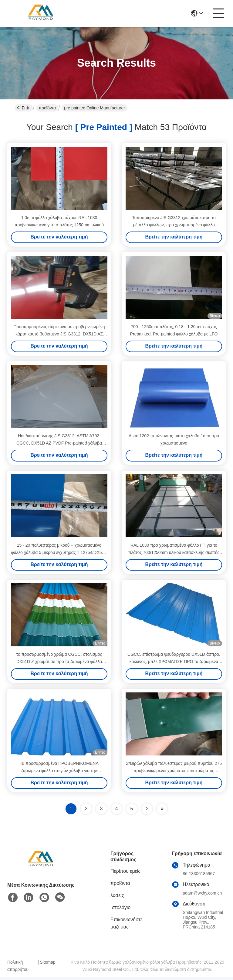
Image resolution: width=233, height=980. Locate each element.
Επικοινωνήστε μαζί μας (127, 927)
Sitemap (47, 965)
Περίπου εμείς (125, 874)
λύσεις (117, 899)
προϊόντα (47, 108)
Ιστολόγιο (120, 911)
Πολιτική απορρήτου (18, 969)
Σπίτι (24, 108)
